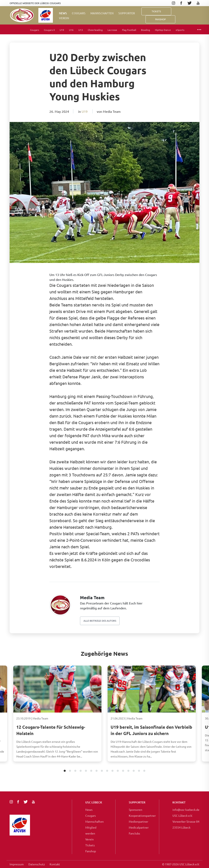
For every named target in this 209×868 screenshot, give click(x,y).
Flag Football (129, 30)
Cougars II (49, 30)
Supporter (127, 13)
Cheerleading (95, 30)
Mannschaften (102, 13)
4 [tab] (81, 771)
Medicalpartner (139, 827)
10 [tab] (113, 771)
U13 (81, 30)
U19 (62, 30)
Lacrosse (112, 30)
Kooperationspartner (142, 815)
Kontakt (55, 864)
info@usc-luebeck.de (186, 810)
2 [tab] (70, 771)
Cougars (79, 13)
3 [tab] (75, 771)
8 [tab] (102, 771)
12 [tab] (123, 771)
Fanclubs (134, 833)
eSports (180, 30)
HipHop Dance (163, 30)
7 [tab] (97, 771)
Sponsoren (136, 810)
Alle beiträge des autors (100, 621)
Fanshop (91, 851)
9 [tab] (107, 771)
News (63, 13)
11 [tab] (118, 771)
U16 (71, 30)
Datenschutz (37, 864)
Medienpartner (138, 821)
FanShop (160, 19)
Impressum (17, 864)
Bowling (146, 30)
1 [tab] (65, 771)
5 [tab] (86, 771)
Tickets (156, 11)
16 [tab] (144, 771)
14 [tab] (134, 771)
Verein (64, 18)
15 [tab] (139, 771)
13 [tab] (128, 771)
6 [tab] (91, 771)
